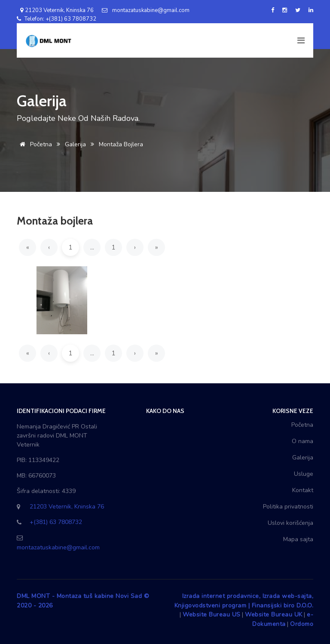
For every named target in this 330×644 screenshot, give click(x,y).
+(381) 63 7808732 (56, 522)
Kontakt (303, 490)
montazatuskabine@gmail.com (146, 10)
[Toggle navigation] (300, 40)
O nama (302, 441)
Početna (34, 144)
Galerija (75, 144)
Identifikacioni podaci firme (61, 411)
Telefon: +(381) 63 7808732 (57, 19)
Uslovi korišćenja (290, 523)
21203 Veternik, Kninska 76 (55, 10)
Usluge (304, 474)
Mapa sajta (298, 539)
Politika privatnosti (288, 507)
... (92, 247)
